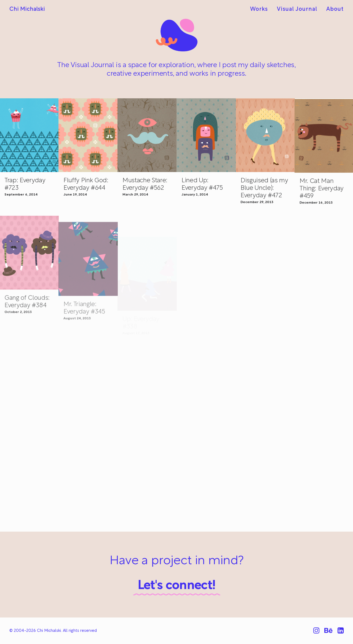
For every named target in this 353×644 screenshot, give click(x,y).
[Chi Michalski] (27, 9)
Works (259, 9)
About (335, 9)
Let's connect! (177, 586)
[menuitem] (261, 9)
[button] (88, 135)
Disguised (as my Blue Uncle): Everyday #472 (264, 193)
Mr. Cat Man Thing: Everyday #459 (322, 199)
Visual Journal (297, 9)
